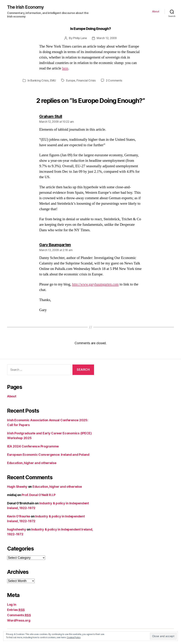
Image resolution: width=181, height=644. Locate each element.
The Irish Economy (26, 7)
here (65, 69)
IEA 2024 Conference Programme (33, 446)
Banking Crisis (40, 80)
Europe (71, 80)
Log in (12, 604)
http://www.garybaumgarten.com (96, 284)
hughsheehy (17, 529)
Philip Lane (79, 38)
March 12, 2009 (107, 38)
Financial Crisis (87, 80)
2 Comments (115, 80)
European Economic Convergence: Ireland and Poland (48, 454)
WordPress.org (19, 620)
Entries (16, 610)
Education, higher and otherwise (32, 463)
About (156, 12)
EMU (53, 80)
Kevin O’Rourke (19, 516)
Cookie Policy (74, 637)
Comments (19, 615)
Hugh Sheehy (17, 487)
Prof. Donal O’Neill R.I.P (38, 495)
